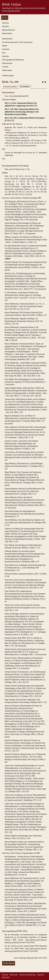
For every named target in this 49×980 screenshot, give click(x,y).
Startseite (5, 23)
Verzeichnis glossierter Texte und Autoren (17, 42)
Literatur (5, 67)
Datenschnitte (7, 33)
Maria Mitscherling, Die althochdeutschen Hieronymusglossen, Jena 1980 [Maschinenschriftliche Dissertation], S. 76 (25, 514)
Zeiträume (6, 49)
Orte (4, 53)
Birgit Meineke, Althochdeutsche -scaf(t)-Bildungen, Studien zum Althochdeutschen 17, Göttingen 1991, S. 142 (24, 466)
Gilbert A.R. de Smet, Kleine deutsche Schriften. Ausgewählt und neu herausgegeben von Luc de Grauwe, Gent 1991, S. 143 (25, 608)
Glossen (25, 87)
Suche (5, 18)
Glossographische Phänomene (13, 60)
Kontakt (5, 975)
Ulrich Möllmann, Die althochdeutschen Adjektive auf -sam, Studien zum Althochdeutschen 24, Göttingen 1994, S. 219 (25, 522)
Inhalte (5, 46)
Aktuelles (6, 26)
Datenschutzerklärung (27, 975)
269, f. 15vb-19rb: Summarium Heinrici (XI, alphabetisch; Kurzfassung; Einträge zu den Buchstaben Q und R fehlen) (22, 112)
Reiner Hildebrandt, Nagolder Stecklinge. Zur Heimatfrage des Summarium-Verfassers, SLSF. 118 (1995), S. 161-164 (24, 321)
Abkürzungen (7, 70)
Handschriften (7, 39)
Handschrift (10, 87)
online (8, 259)
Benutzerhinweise (9, 30)
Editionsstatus (7, 63)
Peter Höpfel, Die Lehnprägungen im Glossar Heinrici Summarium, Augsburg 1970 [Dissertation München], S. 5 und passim (25, 382)
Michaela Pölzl (32, 958)
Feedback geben (8, 76)
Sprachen (5, 56)
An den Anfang (9, 963)
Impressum (14, 975)
